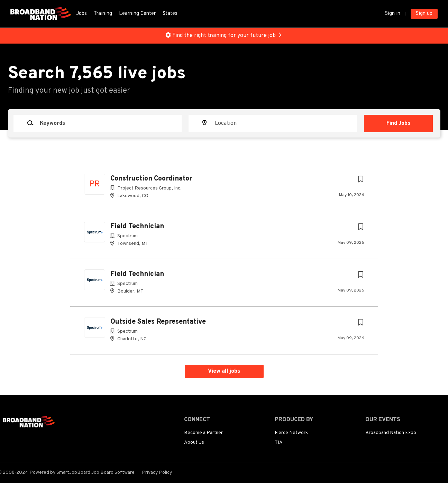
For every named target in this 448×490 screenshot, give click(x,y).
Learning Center (137, 14)
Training (103, 14)
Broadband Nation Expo (391, 433)
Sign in (393, 14)
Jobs (81, 14)
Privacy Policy (157, 473)
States (170, 14)
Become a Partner (203, 433)
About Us (194, 442)
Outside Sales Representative (158, 322)
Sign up (424, 14)
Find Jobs (398, 123)
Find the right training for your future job (224, 36)
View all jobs (224, 371)
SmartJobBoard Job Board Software (95, 473)
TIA (279, 442)
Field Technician (137, 226)
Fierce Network (291, 433)
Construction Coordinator (151, 179)
